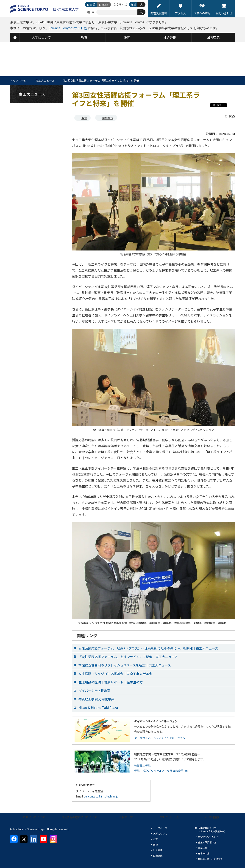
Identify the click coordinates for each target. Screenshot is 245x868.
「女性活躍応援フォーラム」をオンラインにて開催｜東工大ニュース (128, 657)
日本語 (91, 4)
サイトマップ (124, 817)
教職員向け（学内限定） (211, 859)
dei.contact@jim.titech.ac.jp (101, 796)
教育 (84, 118)
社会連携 (158, 850)
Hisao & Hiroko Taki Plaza (98, 707)
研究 (156, 845)
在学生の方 (204, 853)
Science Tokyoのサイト (66, 28)
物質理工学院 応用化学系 (96, 699)
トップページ (18, 80)
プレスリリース (169, 817)
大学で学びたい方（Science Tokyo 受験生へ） (212, 830)
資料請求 (214, 817)
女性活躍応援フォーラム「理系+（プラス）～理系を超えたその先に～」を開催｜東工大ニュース (148, 648)
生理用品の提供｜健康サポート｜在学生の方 (111, 682)
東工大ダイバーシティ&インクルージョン (160, 738)
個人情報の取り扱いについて (79, 817)
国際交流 (158, 856)
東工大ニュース (45, 80)
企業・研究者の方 (207, 842)
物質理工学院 (142, 766)
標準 (134, 4)
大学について (160, 834)
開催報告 (108, 118)
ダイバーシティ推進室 (94, 691)
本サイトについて (34, 817)
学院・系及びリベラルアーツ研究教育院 (159, 771)
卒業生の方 (204, 848)
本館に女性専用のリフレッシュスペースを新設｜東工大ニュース (125, 665)
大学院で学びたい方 (208, 837)
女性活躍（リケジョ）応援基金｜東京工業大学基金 (115, 674)
